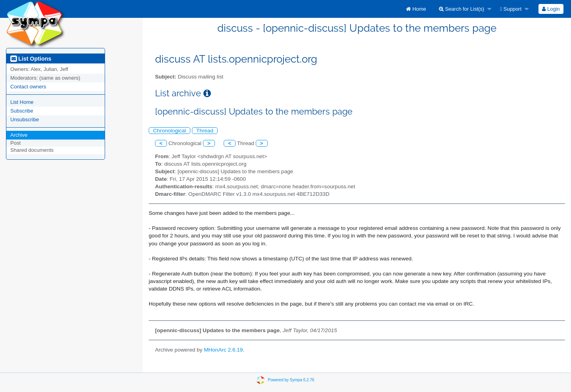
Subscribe (22, 111)
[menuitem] (416, 9)
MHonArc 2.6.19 (223, 350)
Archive (19, 135)
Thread (205, 131)
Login (551, 9)
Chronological (170, 131)
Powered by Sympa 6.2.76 (291, 380)
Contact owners (28, 87)
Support (511, 9)
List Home (22, 102)
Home (416, 9)
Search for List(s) (462, 9)
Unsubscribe (25, 120)
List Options (31, 59)
